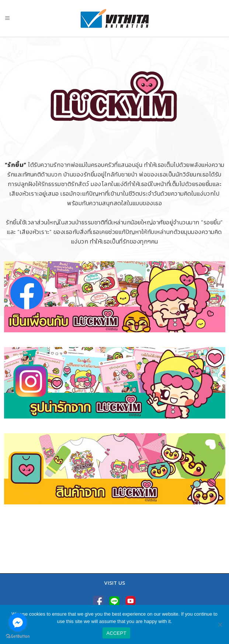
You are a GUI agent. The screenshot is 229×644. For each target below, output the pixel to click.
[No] (220, 624)
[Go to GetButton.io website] (18, 636)
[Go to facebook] (18, 622)
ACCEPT (116, 633)
